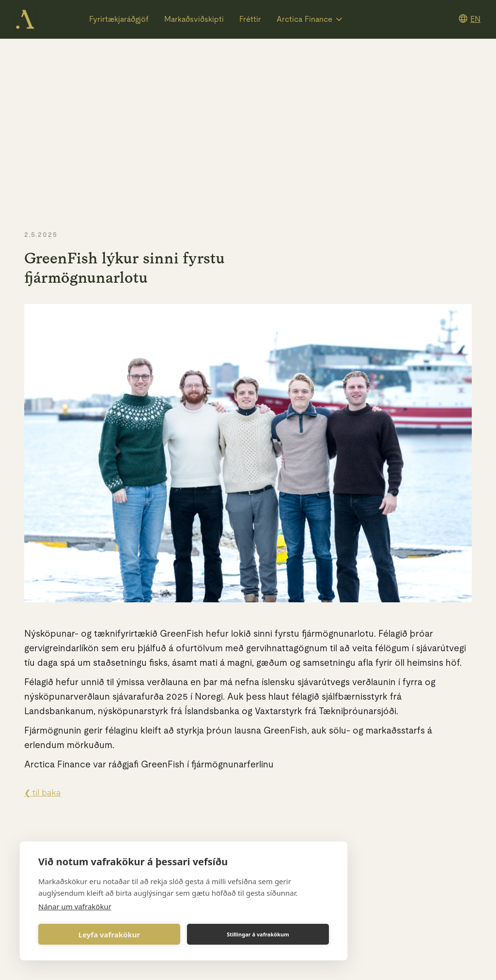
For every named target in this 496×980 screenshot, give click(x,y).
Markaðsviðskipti (194, 19)
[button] (310, 19)
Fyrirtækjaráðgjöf (119, 19)
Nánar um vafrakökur (75, 906)
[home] (25, 19)
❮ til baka (42, 793)
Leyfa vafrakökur (109, 934)
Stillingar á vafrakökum (258, 934)
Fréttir (250, 19)
